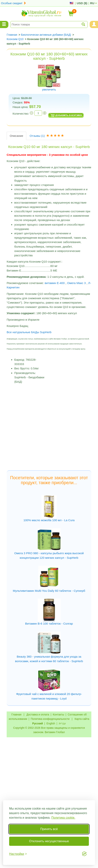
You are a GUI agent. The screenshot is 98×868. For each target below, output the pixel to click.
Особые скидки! (14, 3)
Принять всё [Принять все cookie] (49, 829)
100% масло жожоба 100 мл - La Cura (49, 520)
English (51, 723)
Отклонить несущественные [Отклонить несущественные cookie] (49, 841)
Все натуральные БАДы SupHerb (29, 332)
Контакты (58, 715)
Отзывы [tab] (47, 136)
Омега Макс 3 (76, 283)
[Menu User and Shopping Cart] (94, 24)
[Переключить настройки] (18, 854)
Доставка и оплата (38, 715)
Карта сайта (82, 719)
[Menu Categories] (4, 24)
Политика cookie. (63, 818)
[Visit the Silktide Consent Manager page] (84, 854)
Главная (16, 715)
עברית (62, 723)
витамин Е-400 (55, 283)
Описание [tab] (16, 136)
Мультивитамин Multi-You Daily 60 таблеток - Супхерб (49, 591)
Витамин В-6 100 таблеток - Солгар (49, 624)
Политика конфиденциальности (50, 719)
